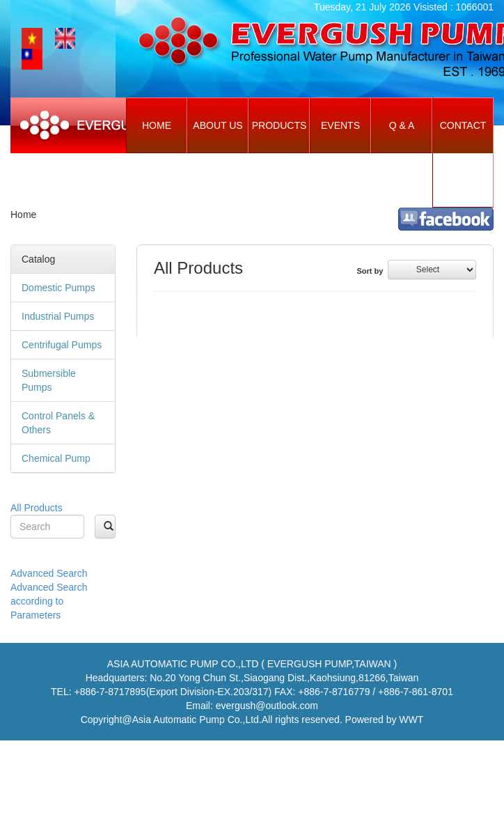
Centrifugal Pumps (62, 345)
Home (157, 125)
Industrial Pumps (58, 316)
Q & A (402, 125)
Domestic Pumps (58, 288)
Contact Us (463, 153)
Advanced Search (49, 573)
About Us (218, 125)
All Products (37, 508)
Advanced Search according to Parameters (49, 601)
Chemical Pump (56, 458)
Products (279, 125)
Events (340, 125)
